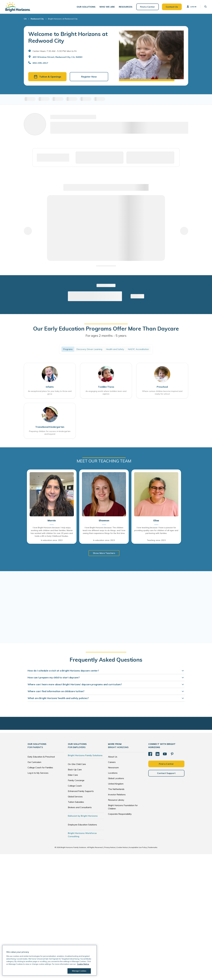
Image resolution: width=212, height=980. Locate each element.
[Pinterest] (172, 754)
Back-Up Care (75, 769)
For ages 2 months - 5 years (106, 336)
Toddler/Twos (106, 387)
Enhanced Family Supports (81, 791)
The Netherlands (116, 789)
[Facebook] (150, 754)
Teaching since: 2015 (156, 540)
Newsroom (113, 767)
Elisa (156, 521)
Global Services (75, 796)
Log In (191, 7)
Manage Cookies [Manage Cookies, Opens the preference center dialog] (79, 971)
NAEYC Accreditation (138, 349)
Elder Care (73, 775)
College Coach (75, 785)
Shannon (104, 521)
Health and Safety (115, 349)
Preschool (162, 387)
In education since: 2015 (104, 540)
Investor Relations (117, 794)
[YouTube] (165, 754)
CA (25, 19)
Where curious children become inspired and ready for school (162, 393)
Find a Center (147, 7)
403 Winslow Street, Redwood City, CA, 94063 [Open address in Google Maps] (58, 57)
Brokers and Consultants (80, 807)
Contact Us (172, 7)
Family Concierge (76, 780)
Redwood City (37, 19)
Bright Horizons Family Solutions (85, 755)
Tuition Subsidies (76, 802)
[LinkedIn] (158, 754)
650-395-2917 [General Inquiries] (40, 63)
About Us (113, 756)
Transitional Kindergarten (50, 427)
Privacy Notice (110, 847)
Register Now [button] (89, 77)
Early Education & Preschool (41, 756)
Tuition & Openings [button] (47, 77)
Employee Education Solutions (82, 824)
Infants (50, 387)
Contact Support (166, 773)
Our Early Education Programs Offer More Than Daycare (106, 329)
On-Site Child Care (77, 764)
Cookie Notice (122, 847)
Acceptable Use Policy (138, 847)
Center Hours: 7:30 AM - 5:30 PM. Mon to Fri (55, 51)
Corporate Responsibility (120, 814)
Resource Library (116, 800)
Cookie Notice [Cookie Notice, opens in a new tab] (83, 964)
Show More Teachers (104, 553)
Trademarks (153, 847)
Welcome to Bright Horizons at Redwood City (68, 37)
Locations (113, 773)
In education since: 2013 (52, 540)
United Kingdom (116, 783)
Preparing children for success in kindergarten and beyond (50, 433)
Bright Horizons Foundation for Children (123, 807)
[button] (86, 7)
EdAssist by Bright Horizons (83, 816)
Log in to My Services (38, 773)
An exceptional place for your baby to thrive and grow (50, 393)
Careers (112, 762)
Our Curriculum (34, 762)
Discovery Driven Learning (89, 349)
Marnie (52, 521)
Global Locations (116, 778)
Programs (68, 349)
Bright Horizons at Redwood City (63, 19)
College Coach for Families (40, 767)
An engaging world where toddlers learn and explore (106, 393)
